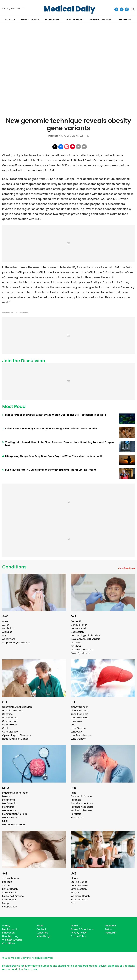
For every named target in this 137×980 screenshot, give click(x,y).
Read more (30, 969)
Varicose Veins (79, 885)
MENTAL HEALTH (30, 20)
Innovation (8, 933)
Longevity (76, 732)
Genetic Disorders (13, 710)
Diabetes (76, 643)
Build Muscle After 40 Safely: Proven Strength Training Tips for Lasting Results (51, 470)
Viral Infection (79, 889)
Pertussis (76, 814)
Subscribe (42, 933)
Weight (75, 893)
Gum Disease (10, 732)
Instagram (111, 933)
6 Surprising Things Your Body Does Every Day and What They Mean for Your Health (54, 456)
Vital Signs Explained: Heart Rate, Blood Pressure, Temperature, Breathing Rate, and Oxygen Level (59, 444)
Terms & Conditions (82, 929)
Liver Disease (78, 728)
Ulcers (74, 878)
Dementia (76, 621)
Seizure (6, 885)
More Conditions (126, 568)
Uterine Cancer (80, 882)
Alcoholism (9, 628)
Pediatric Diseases (81, 810)
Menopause (9, 810)
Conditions (14, 567)
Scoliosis (7, 882)
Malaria (7, 796)
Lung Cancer (78, 739)
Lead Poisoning (80, 718)
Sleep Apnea (10, 907)
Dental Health (79, 628)
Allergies (7, 632)
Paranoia (76, 800)
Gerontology (9, 725)
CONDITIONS (125, 20)
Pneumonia (77, 817)
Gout (5, 728)
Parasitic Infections (82, 803)
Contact (41, 929)
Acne (5, 621)
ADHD (5, 625)
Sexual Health (10, 893)
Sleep (5, 903)
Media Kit (76, 926)
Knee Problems (79, 714)
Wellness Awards (101, 20)
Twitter (109, 929)
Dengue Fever (79, 625)
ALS (4, 635)
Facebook (111, 926)
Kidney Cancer (79, 707)
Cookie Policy (78, 936)
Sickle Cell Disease (13, 896)
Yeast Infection (79, 900)
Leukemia (76, 721)
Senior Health (10, 889)
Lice (73, 725)
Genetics (7, 714)
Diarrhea (76, 646)
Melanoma (9, 800)
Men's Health (10, 803)
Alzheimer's (9, 639)
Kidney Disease (80, 710)
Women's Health (80, 896)
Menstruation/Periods (15, 814)
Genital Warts (10, 718)
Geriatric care (10, 721)
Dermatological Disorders (86, 635)
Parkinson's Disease (82, 807)
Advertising (43, 936)
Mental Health (10, 817)
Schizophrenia (10, 878)
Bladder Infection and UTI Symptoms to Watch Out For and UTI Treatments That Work (55, 415)
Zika (73, 903)
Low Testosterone (81, 735)
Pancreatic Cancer (82, 796)
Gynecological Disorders (16, 735)
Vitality (6, 926)
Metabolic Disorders (14, 825)
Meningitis (8, 807)
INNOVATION (52, 20)
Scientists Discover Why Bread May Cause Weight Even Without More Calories (51, 429)
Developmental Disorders (85, 639)
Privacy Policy (79, 933)
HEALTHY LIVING (75, 20)
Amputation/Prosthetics (16, 643)
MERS (5, 821)
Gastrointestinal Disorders (17, 707)
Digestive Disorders (82, 650)
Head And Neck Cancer (16, 739)
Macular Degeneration (15, 793)
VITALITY (10, 20)
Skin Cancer (9, 900)
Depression (77, 632)
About (40, 926)
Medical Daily (69, 9)
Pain (73, 793)
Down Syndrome (80, 653)
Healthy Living (10, 936)
